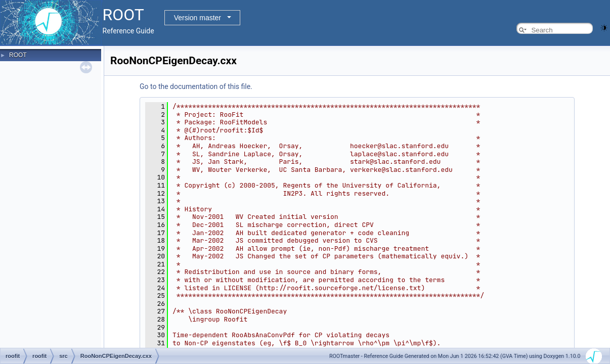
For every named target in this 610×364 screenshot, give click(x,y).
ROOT (18, 55)
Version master (198, 18)
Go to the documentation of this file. (196, 86)
